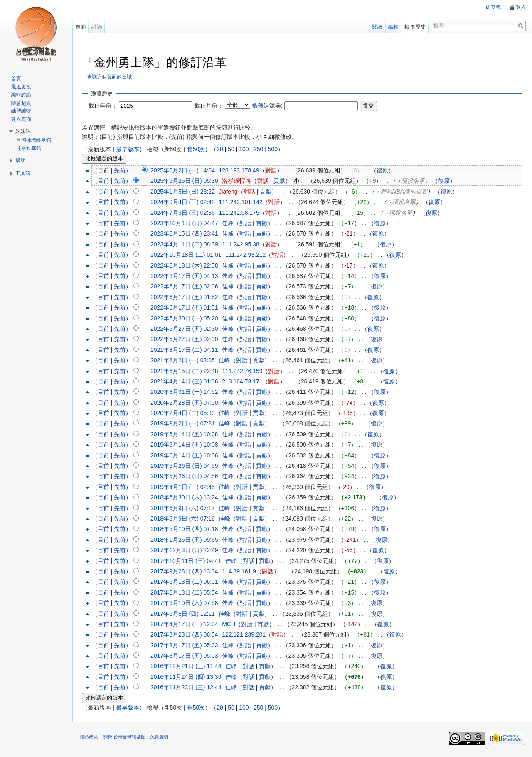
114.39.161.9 (241, 572)
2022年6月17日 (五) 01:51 (186, 308)
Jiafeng (230, 192)
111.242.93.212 (247, 255)
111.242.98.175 (240, 213)
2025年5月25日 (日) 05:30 (186, 181)
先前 (121, 171)
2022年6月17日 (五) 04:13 (186, 276)
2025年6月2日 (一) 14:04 (184, 171)
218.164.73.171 (244, 382)
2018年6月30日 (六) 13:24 (186, 498)
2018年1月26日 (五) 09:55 (186, 540)
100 (245, 149)
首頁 (16, 79)
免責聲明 (160, 738)
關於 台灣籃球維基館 (126, 738)
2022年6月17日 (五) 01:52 (186, 297)
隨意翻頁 (21, 103)
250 (260, 149)
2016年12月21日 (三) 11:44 (187, 666)
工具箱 (23, 173)
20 (222, 149)
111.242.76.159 (244, 371)
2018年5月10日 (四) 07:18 (186, 529)
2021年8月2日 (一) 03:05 (184, 361)
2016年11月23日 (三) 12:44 (187, 688)
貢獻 (281, 181)
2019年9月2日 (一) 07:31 (184, 424)
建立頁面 (21, 119)
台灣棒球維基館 (34, 140)
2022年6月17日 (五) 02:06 (186, 287)
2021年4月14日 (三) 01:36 (186, 382)
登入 (520, 7)
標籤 (259, 106)
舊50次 (197, 149)
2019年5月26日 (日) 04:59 (186, 466)
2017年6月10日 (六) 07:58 (186, 603)
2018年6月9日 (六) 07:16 (184, 519)
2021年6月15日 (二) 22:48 (186, 371)
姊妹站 (23, 131)
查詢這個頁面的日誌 (111, 77)
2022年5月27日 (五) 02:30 (186, 329)
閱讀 (377, 27)
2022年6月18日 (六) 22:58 (186, 265)
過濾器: (269, 106)
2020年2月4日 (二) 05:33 (184, 413)
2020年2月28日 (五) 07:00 (186, 403)
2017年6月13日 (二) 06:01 (186, 582)
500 (274, 149)
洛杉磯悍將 (238, 181)
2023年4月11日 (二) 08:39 (186, 244)
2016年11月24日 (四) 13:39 (187, 677)
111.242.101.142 (242, 202)
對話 (272, 171)
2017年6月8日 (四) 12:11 (184, 614)
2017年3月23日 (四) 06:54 (186, 635)
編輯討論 (21, 95)
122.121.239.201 (245, 635)
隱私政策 (91, 738)
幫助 (20, 160)
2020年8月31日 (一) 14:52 (186, 392)
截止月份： (210, 106)
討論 (98, 27)
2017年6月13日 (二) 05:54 (186, 592)
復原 (384, 171)
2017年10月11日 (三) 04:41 (187, 561)
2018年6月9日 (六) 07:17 (184, 508)
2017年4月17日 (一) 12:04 (186, 624)
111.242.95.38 (242, 244)
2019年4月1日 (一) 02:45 (184, 487)
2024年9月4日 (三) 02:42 (184, 202)
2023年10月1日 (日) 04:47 (186, 224)
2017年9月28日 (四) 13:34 (186, 572)
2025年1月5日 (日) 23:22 (184, 192)
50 (233, 149)
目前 (105, 181)
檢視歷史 (415, 27)
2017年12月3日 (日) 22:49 (186, 551)
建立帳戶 (495, 7)
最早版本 (129, 149)
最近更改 (21, 87)
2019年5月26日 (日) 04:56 (186, 477)
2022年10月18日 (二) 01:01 (187, 255)
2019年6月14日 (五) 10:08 (186, 434)
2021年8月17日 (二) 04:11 (186, 350)
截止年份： (104, 106)
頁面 (81, 27)
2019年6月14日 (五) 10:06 (186, 455)
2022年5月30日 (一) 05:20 (186, 318)
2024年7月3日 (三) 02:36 (184, 213)
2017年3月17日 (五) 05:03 (186, 645)
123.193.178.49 (240, 171)
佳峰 (229, 224)
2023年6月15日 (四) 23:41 (186, 234)
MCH (230, 624)
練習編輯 (21, 111)
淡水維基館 (29, 148)
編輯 (393, 27)
